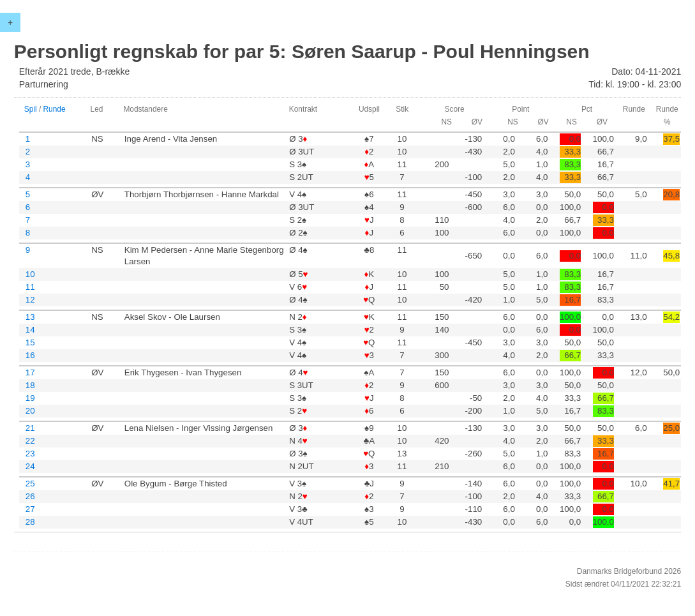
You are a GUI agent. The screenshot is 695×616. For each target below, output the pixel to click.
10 (30, 274)
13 (30, 317)
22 (30, 441)
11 (30, 287)
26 (30, 496)
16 (30, 355)
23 (30, 454)
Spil (31, 109)
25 (30, 484)
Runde (55, 109)
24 (30, 466)
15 (30, 342)
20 (30, 411)
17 (30, 372)
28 (30, 522)
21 (30, 428)
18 (30, 385)
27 (30, 509)
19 (30, 398)
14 (30, 330)
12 (30, 300)
